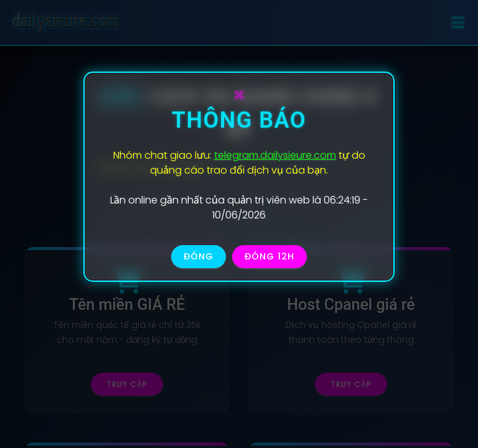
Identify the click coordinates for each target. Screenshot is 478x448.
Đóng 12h (269, 256)
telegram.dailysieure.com (275, 155)
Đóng (199, 256)
